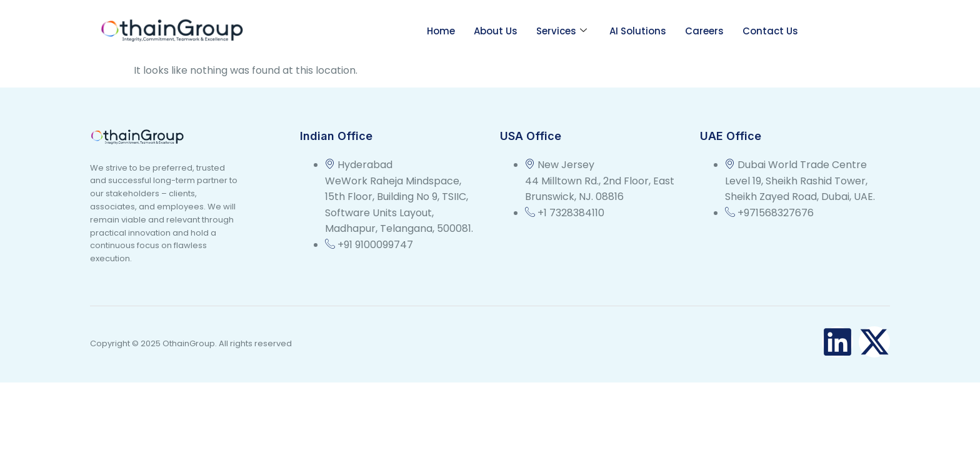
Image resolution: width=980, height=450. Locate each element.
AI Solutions (638, 31)
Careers (704, 31)
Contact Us (770, 31)
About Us (496, 31)
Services (562, 31)
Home (441, 31)
